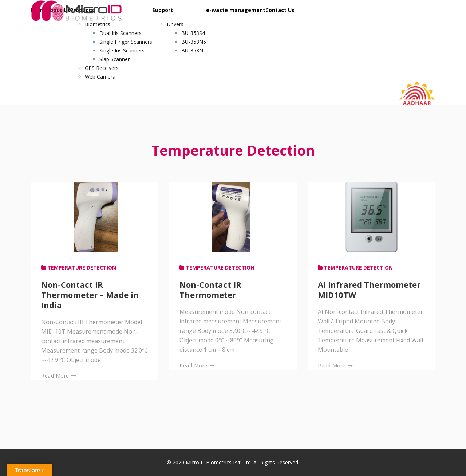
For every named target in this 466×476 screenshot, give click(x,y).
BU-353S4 (193, 33)
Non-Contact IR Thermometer (210, 290)
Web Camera (100, 77)
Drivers (175, 24)
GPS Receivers (102, 68)
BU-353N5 (194, 42)
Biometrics (98, 24)
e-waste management (236, 10)
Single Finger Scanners (126, 42)
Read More (59, 376)
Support (163, 10)
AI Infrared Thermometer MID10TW (369, 290)
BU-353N (192, 50)
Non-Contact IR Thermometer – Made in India (90, 295)
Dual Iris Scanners (121, 33)
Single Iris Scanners (122, 50)
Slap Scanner (114, 59)
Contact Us (280, 10)
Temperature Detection (82, 267)
